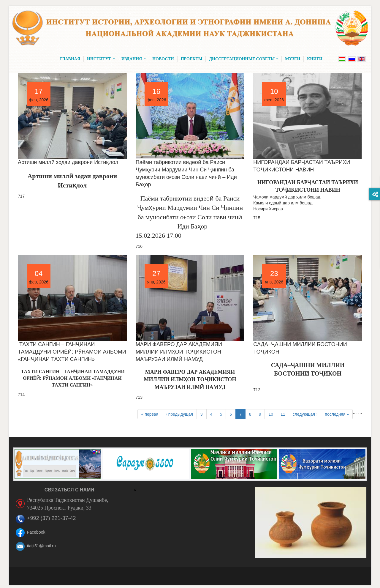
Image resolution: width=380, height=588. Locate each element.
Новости (163, 59)
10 (271, 414)
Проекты (192, 59)
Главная (70, 59)
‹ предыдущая (179, 414)
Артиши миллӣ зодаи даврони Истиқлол (68, 162)
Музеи (293, 59)
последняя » (337, 414)
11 (283, 414)
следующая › (305, 414)
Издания (133, 59)
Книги (315, 59)
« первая (150, 414)
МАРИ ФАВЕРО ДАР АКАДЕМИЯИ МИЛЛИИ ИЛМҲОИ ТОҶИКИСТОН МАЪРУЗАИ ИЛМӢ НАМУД (179, 352)
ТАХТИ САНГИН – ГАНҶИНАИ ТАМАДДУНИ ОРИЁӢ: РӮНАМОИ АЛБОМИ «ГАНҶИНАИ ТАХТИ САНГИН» (72, 352)
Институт (101, 59)
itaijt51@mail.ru (41, 546)
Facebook (36, 532)
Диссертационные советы (244, 59)
